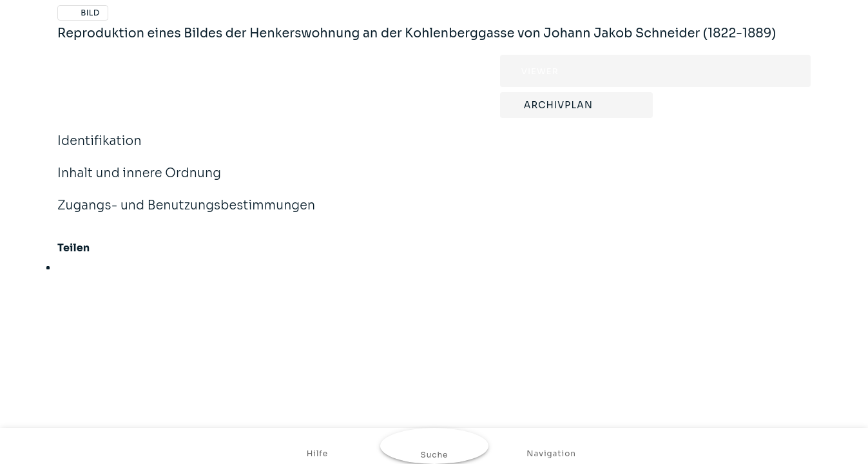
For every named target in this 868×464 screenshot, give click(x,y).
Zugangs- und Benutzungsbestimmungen (186, 214)
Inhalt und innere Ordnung (139, 182)
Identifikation (100, 150)
